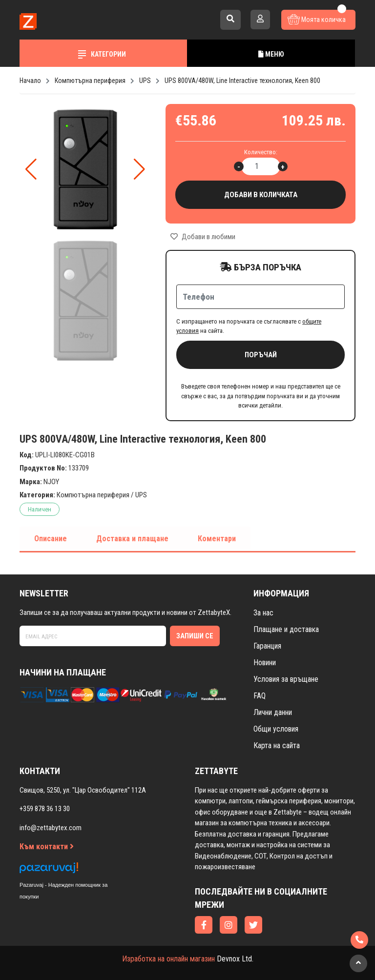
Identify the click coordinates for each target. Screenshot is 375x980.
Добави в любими (203, 237)
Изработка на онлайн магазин (168, 959)
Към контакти (47, 847)
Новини (265, 663)
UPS (141, 495)
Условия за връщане (286, 679)
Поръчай (261, 355)
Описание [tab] (51, 539)
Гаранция (267, 646)
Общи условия (276, 729)
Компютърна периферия (93, 495)
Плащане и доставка (286, 629)
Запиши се (195, 636)
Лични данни (273, 712)
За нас (263, 613)
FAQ (260, 696)
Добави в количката (260, 195)
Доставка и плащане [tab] (132, 539)
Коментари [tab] (217, 539)
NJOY (51, 482)
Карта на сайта (277, 745)
